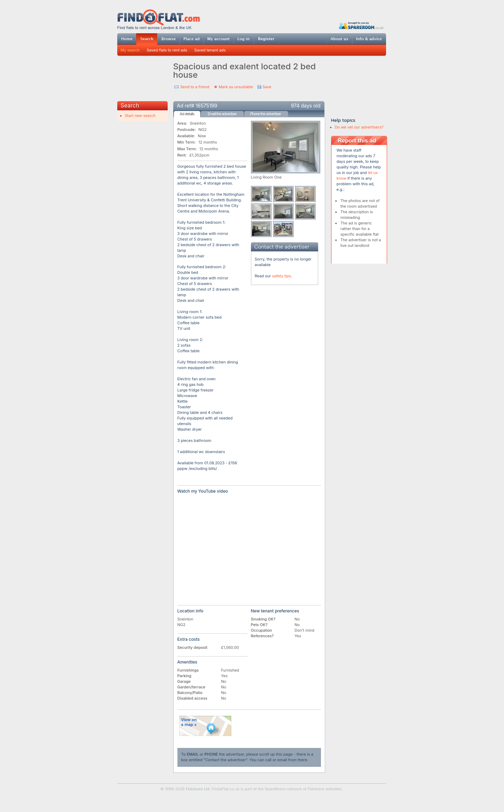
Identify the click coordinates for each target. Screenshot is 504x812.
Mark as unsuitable (236, 87)
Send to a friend (195, 87)
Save (267, 87)
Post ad (191, 39)
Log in (243, 39)
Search (147, 39)
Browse (168, 39)
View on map (205, 726)
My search (130, 50)
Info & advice (369, 39)
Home (127, 39)
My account (218, 39)
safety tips (281, 276)
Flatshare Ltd (198, 789)
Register (266, 39)
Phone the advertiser (265, 114)
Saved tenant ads (210, 50)
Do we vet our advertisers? (359, 127)
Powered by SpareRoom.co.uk (361, 25)
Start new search (140, 116)
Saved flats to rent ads (167, 50)
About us (339, 39)
